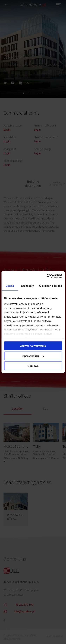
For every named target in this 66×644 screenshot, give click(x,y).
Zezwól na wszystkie (33, 346)
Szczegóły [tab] (27, 286)
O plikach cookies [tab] (51, 286)
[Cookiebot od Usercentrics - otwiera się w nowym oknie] (47, 276)
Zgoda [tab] (10, 286)
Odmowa (33, 366)
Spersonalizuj (33, 356)
